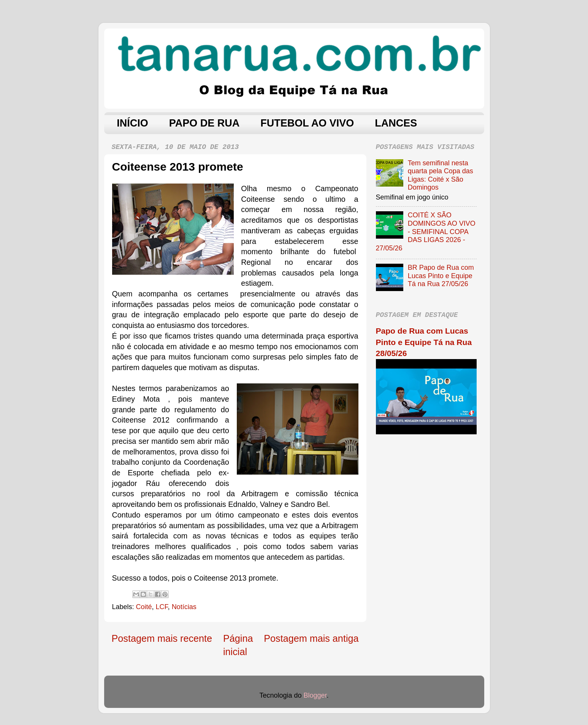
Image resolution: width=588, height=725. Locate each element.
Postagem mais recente (162, 638)
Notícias (184, 607)
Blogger (315, 695)
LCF (162, 607)
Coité (144, 607)
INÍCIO (132, 123)
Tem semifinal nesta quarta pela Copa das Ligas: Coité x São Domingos (441, 175)
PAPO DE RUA (204, 123)
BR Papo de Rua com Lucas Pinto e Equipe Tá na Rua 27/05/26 (441, 276)
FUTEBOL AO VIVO (307, 123)
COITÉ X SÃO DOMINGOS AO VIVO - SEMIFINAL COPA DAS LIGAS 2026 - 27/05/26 (426, 231)
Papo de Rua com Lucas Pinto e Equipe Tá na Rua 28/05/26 (424, 342)
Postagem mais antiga (311, 638)
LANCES (396, 123)
